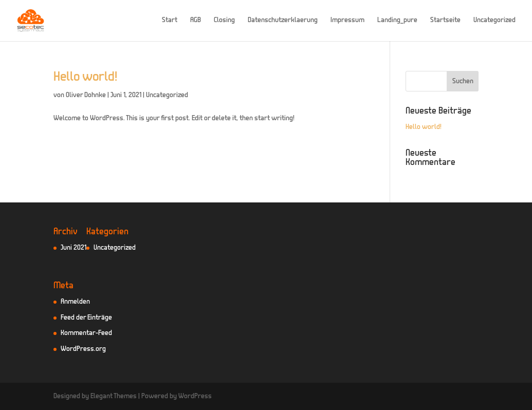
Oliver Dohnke (86, 95)
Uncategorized (494, 21)
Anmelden (75, 302)
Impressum (347, 21)
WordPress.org (83, 349)
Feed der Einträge (86, 318)
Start (170, 21)
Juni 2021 (74, 248)
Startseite (445, 21)
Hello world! (85, 77)
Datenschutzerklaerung (283, 21)
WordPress (195, 396)
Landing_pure (397, 21)
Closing (224, 21)
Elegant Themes (114, 396)
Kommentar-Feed (86, 333)
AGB (196, 21)
